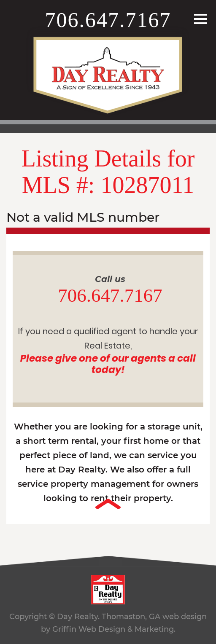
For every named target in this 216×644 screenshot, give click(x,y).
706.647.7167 (108, 20)
